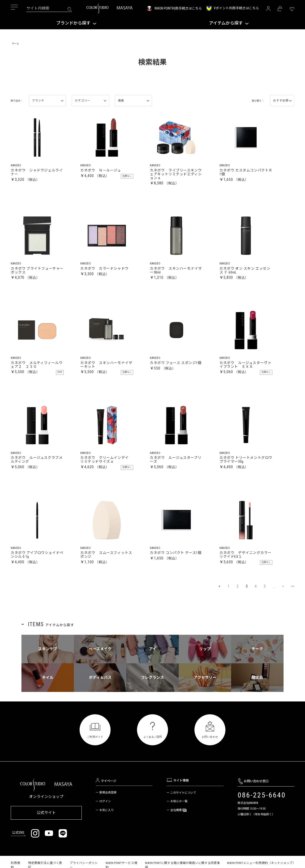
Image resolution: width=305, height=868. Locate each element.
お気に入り (107, 834)
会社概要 (176, 834)
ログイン (105, 825)
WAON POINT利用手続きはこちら (178, 8)
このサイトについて (183, 816)
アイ (153, 673)
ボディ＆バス (100, 701)
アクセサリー (205, 701)
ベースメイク (100, 673)
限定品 (257, 701)
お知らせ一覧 (179, 825)
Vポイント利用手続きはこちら (236, 8)
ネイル (48, 701)
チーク (257, 673)
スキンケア (48, 673)
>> (293, 610)
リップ (205, 673)
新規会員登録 (108, 816)
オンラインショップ (46, 820)
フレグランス (152, 701)
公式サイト (46, 836)
